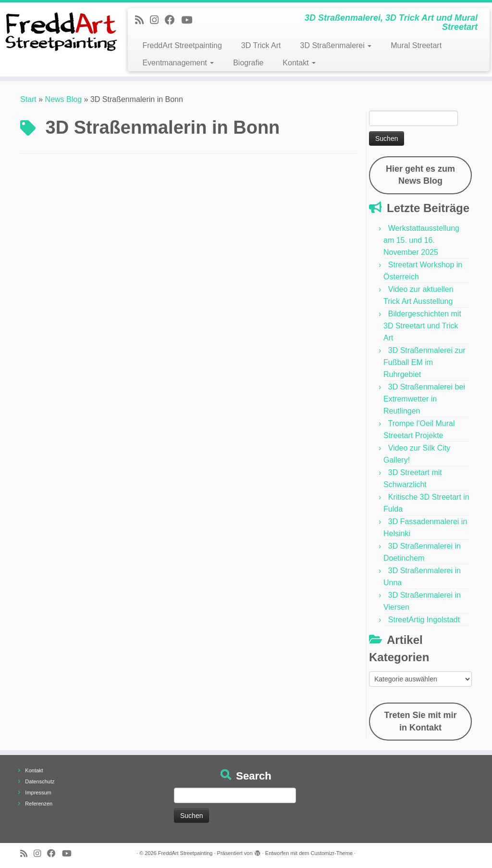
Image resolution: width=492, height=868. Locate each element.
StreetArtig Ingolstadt (424, 620)
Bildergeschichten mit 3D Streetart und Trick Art (422, 326)
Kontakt (299, 63)
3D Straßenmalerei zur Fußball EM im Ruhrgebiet (424, 362)
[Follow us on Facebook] (173, 20)
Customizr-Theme (332, 853)
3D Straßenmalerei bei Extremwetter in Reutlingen (424, 399)
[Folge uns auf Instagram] (157, 20)
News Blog (63, 99)
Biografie (248, 63)
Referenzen (39, 804)
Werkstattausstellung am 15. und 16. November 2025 (421, 240)
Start (28, 99)
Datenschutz (40, 781)
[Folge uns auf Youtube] (190, 20)
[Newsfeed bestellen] (142, 20)
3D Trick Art (261, 45)
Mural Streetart (416, 45)
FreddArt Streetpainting (182, 45)
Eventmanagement (178, 63)
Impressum (38, 793)
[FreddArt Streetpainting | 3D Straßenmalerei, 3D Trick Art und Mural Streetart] (58, 31)
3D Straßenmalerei (336, 45)
